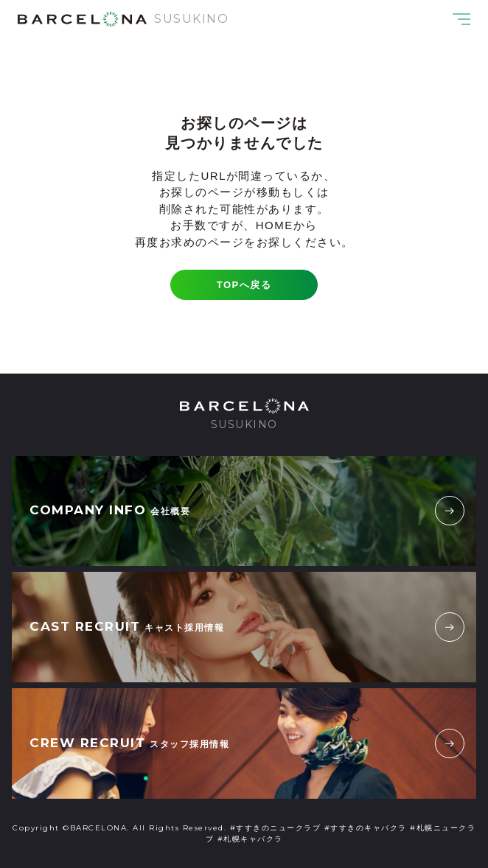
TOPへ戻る (244, 285)
